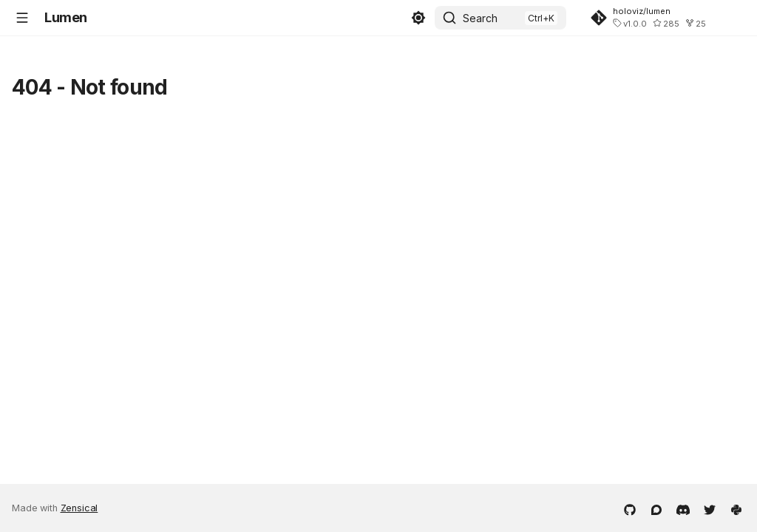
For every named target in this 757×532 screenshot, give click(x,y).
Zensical (79, 508)
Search (480, 18)
